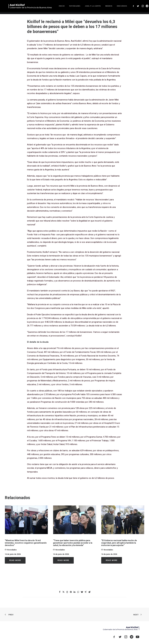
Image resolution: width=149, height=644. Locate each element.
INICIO (79, 7)
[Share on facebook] (60, 592)
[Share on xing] (86, 592)
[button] (26, 520)
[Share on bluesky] (82, 592)
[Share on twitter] (64, 592)
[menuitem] (79, 7)
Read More (15, 560)
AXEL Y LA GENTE (110, 7)
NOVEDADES (92, 7)
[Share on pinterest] (71, 592)
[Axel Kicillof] (37, 7)
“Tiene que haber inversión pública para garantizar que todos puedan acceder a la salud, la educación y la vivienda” (73, 543)
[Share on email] (89, 592)
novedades (12, 550)
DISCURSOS (139, 7)
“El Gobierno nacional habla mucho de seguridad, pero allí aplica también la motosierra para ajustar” (119, 543)
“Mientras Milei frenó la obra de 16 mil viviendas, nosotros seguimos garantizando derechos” (26, 543)
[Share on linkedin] (75, 592)
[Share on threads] (67, 592)
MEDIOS (126, 7)
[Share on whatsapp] (78, 592)
